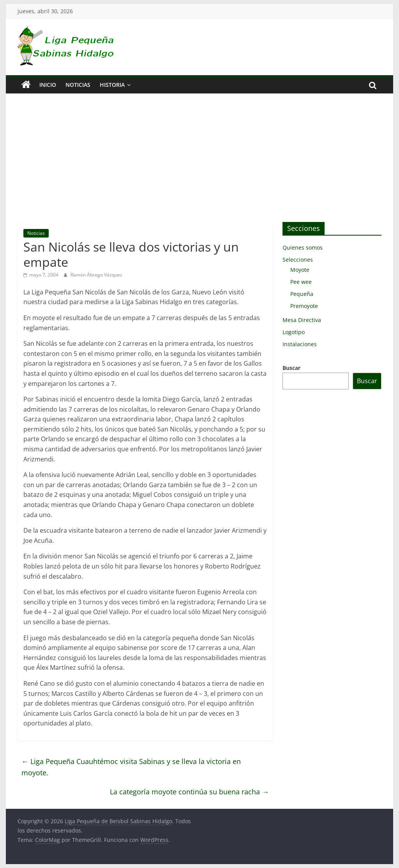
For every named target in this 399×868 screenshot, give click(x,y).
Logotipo (294, 332)
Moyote (300, 270)
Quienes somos (303, 247)
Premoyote (304, 306)
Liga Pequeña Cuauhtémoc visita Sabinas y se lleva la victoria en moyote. (131, 767)
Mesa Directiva (302, 320)
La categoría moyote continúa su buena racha (189, 792)
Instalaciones (300, 344)
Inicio (48, 85)
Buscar (291, 368)
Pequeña (302, 294)
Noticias (78, 85)
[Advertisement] (199, 164)
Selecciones (298, 260)
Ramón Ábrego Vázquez (96, 275)
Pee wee (301, 282)
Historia (112, 85)
